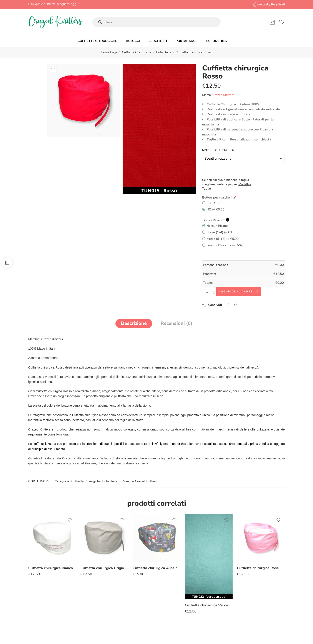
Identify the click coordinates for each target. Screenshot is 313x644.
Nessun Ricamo (215, 226)
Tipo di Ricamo (216, 220)
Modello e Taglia (218, 150)
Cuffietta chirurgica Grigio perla (104, 568)
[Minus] (214, 294)
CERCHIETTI (158, 41)
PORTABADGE (187, 41)
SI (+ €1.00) (213, 203)
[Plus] (214, 289)
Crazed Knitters (223, 95)
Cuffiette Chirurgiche (137, 52)
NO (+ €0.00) (214, 209)
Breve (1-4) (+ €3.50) (220, 232)
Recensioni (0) (176, 323)
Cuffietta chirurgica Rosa (258, 568)
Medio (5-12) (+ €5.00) (221, 239)
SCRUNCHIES (216, 41)
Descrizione (134, 323)
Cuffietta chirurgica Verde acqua (209, 605)
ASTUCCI (133, 41)
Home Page (109, 52)
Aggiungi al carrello (239, 292)
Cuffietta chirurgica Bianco (51, 568)
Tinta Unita (163, 52)
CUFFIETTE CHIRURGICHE (97, 41)
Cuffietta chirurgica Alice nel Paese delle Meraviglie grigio (156, 568)
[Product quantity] (207, 292)
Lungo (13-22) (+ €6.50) (222, 245)
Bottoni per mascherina (219, 197)
